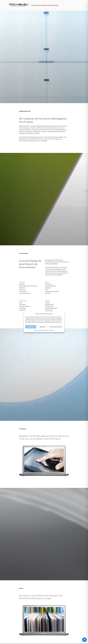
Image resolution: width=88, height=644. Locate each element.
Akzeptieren (31, 327)
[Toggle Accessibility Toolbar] (84, 640)
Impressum (51, 330)
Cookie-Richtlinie (38, 330)
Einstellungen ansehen (56, 327)
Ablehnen (42, 327)
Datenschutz (45, 330)
